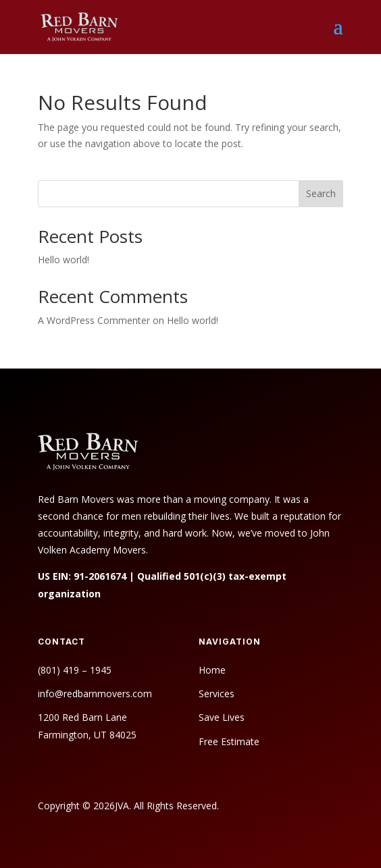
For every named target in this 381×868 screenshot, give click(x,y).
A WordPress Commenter (94, 320)
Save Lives (222, 717)
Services (217, 694)
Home (212, 670)
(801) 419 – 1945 (75, 670)
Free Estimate (230, 741)
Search (321, 193)
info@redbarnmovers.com (95, 694)
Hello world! (63, 260)
